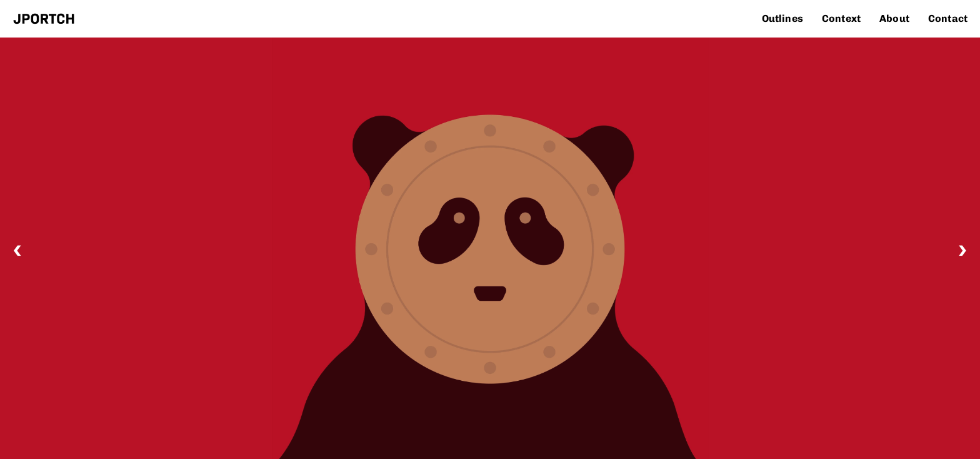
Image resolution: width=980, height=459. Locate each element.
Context (841, 18)
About (894, 18)
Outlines (782, 18)
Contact (948, 18)
